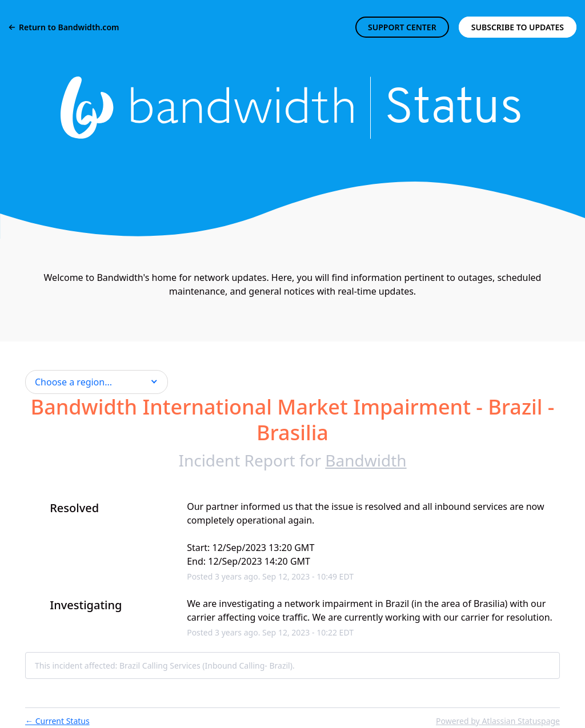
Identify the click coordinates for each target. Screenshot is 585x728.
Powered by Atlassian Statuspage (498, 721)
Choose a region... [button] (73, 382)
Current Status (57, 721)
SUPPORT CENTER (402, 27)
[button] (518, 27)
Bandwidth (366, 460)
